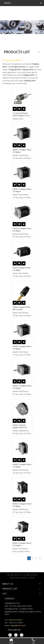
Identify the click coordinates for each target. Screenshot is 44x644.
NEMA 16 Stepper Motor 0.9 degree (22, 505)
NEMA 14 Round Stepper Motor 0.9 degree (20, 426)
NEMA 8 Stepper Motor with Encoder (22, 308)
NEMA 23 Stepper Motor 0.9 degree (22, 230)
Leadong (24, 578)
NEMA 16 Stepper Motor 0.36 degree (22, 544)
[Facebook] (10, 635)
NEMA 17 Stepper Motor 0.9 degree (22, 151)
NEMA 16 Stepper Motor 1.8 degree (22, 466)
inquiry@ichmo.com (12, 603)
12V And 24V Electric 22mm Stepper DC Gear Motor (22, 114)
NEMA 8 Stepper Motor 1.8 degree (22, 269)
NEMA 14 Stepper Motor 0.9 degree (22, 387)
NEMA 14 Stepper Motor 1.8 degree (22, 348)
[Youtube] (22, 635)
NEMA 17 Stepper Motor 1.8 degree (22, 190)
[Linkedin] (16, 635)
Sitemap (31, 578)
